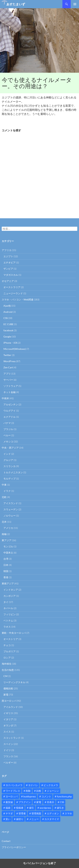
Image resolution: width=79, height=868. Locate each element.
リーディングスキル (14, 682)
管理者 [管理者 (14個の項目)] (22, 813)
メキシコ (8, 441)
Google (7, 337)
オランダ (8, 725)
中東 (4, 485)
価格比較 (8, 688)
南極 (4, 534)
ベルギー (8, 762)
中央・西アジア (10, 448)
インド (7, 454)
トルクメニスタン (13, 472)
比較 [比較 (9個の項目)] (39, 791)
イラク (7, 491)
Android (8, 312)
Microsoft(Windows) (15, 349)
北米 (4, 522)
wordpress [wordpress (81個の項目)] (45, 808)
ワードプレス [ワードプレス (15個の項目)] (13, 791)
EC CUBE (8, 324)
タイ (6, 602)
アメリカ (8, 528)
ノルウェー (10, 516)
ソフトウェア (11, 386)
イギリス (8, 713)
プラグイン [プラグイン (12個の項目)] (25, 802)
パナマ (7, 423)
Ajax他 (7, 306)
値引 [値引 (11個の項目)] (31, 808)
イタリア (8, 719)
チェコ (7, 645)
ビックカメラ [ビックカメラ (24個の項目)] (51, 785)
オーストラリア (12, 287)
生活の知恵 (8, 670)
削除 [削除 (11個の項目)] (28, 791)
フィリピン (10, 614)
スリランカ (10, 466)
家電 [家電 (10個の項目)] (39, 802)
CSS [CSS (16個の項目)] (62, 802)
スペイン (8, 744)
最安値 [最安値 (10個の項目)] (9, 802)
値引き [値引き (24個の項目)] (60, 808)
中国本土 (8, 553)
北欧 (4, 497)
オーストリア (11, 639)
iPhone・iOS (10, 343)
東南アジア (8, 583)
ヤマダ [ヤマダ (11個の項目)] (9, 813)
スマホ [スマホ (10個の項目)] (68, 813)
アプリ (7, 374)
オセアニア (8, 281)
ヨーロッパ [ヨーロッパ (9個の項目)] (12, 796)
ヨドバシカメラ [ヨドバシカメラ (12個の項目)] (14, 785)
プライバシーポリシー (14, 847)
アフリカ (7, 250)
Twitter (7, 355)
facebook (8, 330)
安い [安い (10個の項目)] (8, 819)
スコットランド (12, 738)
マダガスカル (11, 275)
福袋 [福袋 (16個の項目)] (8, 808)
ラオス (7, 627)
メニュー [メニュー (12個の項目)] (34, 819)
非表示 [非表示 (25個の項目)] (50, 802)
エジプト (8, 256)
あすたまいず (16, 4)
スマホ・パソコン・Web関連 (18, 299)
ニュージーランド (13, 293)
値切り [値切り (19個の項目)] (20, 819)
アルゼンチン (11, 404)
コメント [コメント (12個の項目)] (46, 796)
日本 (6, 565)
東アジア (7, 540)
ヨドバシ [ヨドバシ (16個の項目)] (33, 785)
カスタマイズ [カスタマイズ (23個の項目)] (52, 819)
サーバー (8, 380)
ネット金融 (10, 392)
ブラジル (8, 429)
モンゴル (8, 546)
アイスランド (11, 503)
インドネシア (11, 590)
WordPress (10, 361)
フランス (8, 756)
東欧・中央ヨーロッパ (14, 633)
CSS (6, 318)
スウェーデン (11, 509)
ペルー (7, 435)
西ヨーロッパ (9, 701)
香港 (6, 577)
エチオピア (10, 262)
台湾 (6, 559)
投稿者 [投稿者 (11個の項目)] (20, 808)
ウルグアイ (10, 411)
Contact (6, 841)
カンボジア (10, 596)
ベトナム (8, 620)
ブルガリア (10, 651)
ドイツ (7, 750)
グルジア (8, 460)
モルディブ (10, 478)
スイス (7, 732)
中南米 (5, 398)
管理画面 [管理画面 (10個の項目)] (36, 813)
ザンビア (8, 269)
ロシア (7, 658)
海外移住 (7, 664)
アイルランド (11, 707)
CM (5, 676)
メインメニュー (75, 4)
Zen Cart (8, 367)
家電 (6, 695)
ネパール (8, 608)
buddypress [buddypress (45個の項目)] (30, 796)
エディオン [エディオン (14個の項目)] (53, 813)
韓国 (6, 571)
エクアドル (10, 417)
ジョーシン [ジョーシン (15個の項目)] (53, 791)
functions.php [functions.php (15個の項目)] (64, 796)
